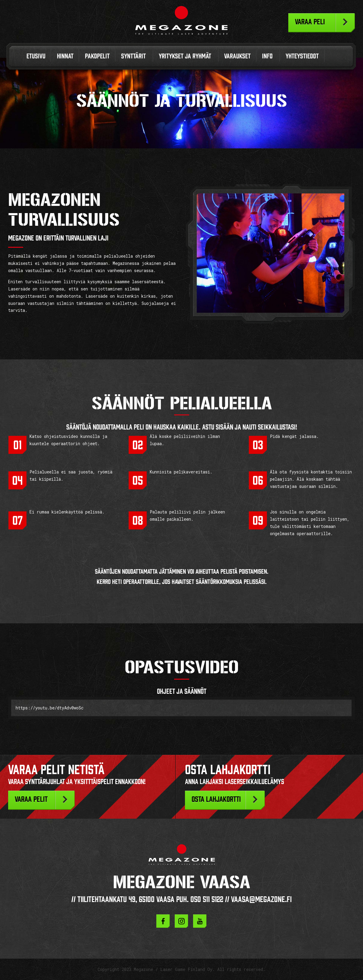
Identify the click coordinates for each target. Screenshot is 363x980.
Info (267, 56)
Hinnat (65, 56)
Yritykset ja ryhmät (185, 56)
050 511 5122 (207, 899)
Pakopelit (97, 56)
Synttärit (133, 56)
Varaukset (237, 56)
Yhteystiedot (302, 56)
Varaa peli (310, 22)
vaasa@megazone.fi (261, 899)
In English (334, 58)
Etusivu (36, 56)
